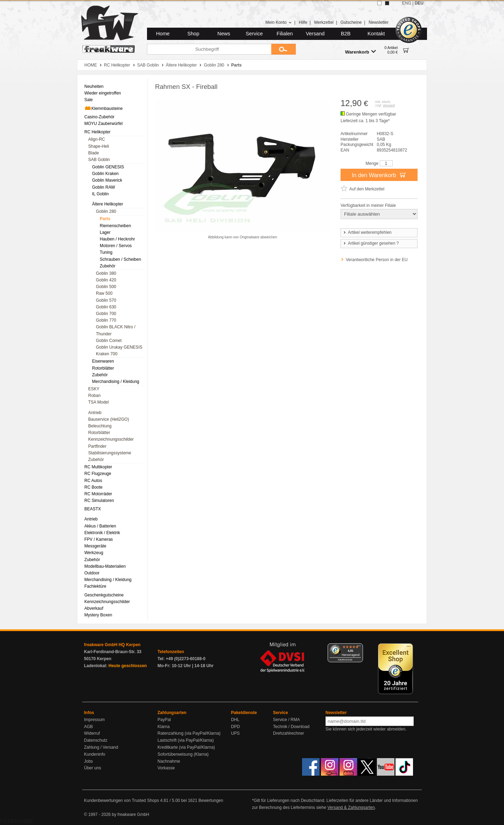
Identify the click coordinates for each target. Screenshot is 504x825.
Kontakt (376, 34)
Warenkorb (360, 52)
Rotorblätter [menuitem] (103, 368)
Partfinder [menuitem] (97, 446)
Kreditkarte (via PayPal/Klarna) (186, 747)
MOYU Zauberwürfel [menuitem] (103, 124)
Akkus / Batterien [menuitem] (100, 526)
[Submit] (283, 49)
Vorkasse (166, 768)
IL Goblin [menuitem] (100, 194)
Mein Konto (279, 22)
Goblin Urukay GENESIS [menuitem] (119, 347)
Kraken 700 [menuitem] (107, 354)
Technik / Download (291, 727)
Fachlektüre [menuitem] (95, 586)
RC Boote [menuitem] (93, 487)
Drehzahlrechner (289, 733)
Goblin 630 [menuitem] (106, 307)
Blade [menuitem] (94, 153)
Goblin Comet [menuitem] (109, 341)
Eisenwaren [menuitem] (103, 361)
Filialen (285, 34)
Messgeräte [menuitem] (95, 546)
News (224, 34)
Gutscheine (351, 22)
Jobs (88, 761)
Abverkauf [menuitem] (94, 608)
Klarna (164, 727)
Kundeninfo (95, 754)
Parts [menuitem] (105, 219)
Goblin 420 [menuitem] (106, 280)
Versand (315, 34)
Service (254, 34)
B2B (346, 34)
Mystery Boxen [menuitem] (98, 615)
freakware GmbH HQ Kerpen (112, 645)
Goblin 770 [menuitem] (106, 320)
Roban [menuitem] (94, 396)
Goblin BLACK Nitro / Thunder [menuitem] (116, 330)
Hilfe (303, 22)
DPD (235, 727)
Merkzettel (324, 22)
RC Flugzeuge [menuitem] (98, 474)
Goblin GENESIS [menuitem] (108, 167)
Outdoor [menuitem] (92, 573)
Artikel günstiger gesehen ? (371, 243)
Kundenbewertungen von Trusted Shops (121, 800)
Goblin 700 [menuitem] (106, 314)
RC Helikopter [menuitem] (97, 132)
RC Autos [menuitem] (93, 481)
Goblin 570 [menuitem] (106, 300)
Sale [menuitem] (89, 100)
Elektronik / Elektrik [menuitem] (102, 533)
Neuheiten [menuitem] (94, 86)
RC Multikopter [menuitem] (98, 467)
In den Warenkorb (379, 175)
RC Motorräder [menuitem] (98, 494)
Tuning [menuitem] (106, 252)
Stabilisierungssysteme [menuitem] (110, 453)
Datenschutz (96, 740)
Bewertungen (211, 800)
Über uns (93, 768)
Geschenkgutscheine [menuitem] (104, 595)
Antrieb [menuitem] (95, 413)
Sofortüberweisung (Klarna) (183, 754)
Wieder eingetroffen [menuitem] (103, 93)
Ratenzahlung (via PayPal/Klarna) (189, 733)
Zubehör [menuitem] (108, 266)
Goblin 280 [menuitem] (106, 211)
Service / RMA (286, 720)
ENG (407, 3)
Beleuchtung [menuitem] (100, 426)
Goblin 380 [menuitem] (106, 273)
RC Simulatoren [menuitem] (99, 501)
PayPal (164, 720)
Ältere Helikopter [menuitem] (108, 204)
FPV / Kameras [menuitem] (99, 539)
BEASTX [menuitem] (93, 509)
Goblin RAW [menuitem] (104, 187)
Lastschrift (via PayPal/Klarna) (186, 740)
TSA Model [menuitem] (99, 402)
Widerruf (92, 733)
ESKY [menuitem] (94, 389)
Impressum (94, 720)
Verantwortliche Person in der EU (377, 260)
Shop (193, 34)
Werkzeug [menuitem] (94, 553)
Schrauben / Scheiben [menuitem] (120, 259)
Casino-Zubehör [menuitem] (99, 117)
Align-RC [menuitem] (97, 139)
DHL (235, 720)
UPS (235, 733)
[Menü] (359, 648)
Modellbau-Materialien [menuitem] (105, 566)
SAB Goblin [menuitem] (99, 160)
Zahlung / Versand (101, 747)
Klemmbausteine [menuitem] (103, 108)
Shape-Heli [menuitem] (99, 146)
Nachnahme (169, 761)
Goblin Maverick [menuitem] (107, 180)
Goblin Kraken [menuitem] (105, 174)
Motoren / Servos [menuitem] (116, 246)
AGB (88, 727)
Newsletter (379, 22)
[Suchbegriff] (209, 49)
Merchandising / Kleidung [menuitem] (116, 382)
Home (163, 34)
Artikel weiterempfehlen (367, 232)
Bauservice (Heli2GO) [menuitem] (109, 419)
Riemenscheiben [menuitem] (115, 226)
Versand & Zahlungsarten (351, 807)
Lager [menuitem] (105, 232)
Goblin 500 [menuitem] (106, 287)
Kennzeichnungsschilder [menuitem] (111, 439)
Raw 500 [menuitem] (104, 293)
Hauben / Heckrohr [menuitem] (117, 239)
